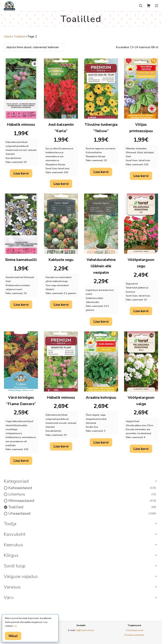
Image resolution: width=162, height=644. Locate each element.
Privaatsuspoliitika (134, 635)
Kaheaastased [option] (82, 488)
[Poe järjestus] (34, 47)
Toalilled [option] (82, 507)
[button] (81, 481)
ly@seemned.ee (85, 630)
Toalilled (19, 37)
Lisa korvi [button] (21, 173)
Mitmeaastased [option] (82, 501)
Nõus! (13, 636)
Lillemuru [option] (82, 494)
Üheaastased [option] (82, 514)
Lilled (7, 37)
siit (15, 626)
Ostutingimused (134, 630)
